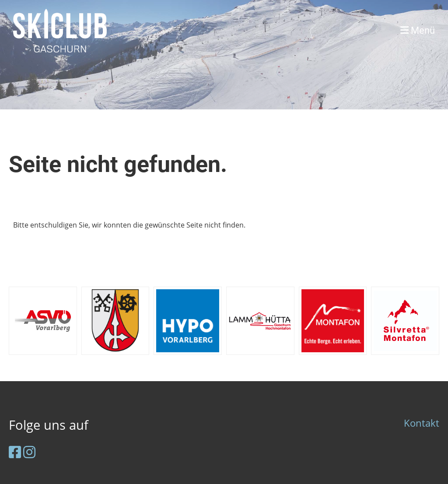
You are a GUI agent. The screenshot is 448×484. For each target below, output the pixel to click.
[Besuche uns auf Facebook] (15, 452)
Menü (418, 30)
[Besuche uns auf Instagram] (29, 452)
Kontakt (422, 423)
